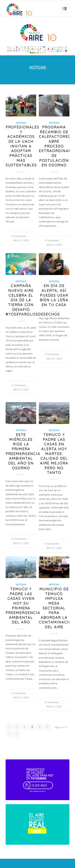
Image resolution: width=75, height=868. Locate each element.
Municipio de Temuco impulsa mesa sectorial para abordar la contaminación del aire (57, 608)
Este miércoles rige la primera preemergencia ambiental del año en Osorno (23, 451)
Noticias (21, 123)
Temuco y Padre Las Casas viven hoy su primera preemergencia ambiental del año (23, 606)
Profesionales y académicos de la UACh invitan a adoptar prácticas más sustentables (22, 146)
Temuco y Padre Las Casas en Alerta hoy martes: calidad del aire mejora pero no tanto (54, 454)
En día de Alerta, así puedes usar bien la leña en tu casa (54, 295)
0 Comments (19, 236)
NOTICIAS (37, 67)
